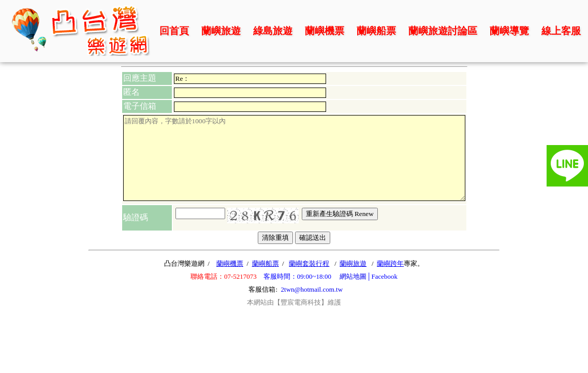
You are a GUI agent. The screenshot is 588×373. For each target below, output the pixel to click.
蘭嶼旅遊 (221, 31)
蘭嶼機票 (325, 31)
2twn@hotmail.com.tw (312, 289)
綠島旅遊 (273, 31)
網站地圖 (353, 276)
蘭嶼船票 (376, 31)
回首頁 (174, 31)
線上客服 (561, 31)
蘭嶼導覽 (509, 31)
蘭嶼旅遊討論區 (443, 31)
